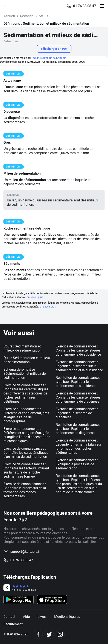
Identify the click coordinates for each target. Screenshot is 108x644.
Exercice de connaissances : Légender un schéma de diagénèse (77, 413)
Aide (26, 617)
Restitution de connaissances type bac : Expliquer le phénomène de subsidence (78, 382)
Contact (9, 617)
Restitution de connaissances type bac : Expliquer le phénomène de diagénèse (78, 429)
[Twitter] (49, 634)
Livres (42, 617)
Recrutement (13, 624)
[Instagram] (60, 634)
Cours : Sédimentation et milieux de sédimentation (22, 348)
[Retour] (8, 6)
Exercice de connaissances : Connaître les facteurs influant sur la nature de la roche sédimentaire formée (26, 470)
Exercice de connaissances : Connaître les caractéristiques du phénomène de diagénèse (78, 397)
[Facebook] (38, 634)
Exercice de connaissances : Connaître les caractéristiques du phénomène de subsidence (78, 350)
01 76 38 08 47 (85, 6)
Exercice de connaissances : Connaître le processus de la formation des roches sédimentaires (25, 490)
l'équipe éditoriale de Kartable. (49, 58)
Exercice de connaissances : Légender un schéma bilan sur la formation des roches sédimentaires (79, 446)
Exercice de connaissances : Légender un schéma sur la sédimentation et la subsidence (79, 366)
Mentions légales (67, 617)
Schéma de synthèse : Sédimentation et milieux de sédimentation (25, 374)
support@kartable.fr (25, 552)
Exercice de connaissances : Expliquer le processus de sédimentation (77, 464)
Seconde (27, 16)
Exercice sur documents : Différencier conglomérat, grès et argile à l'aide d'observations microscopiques (27, 435)
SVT (42, 16)
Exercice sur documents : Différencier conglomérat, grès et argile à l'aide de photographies (26, 415)
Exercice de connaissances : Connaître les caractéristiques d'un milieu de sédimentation (26, 453)
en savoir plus (35, 297)
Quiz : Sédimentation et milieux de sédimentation (27, 360)
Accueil (9, 16)
